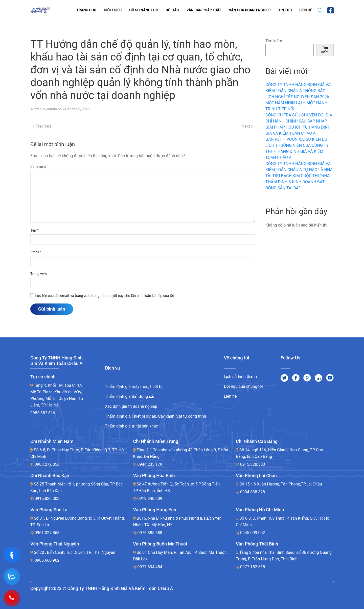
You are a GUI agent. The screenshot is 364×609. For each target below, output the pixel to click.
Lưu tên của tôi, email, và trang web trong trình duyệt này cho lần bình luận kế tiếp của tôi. (103, 296)
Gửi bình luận (52, 309)
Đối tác (172, 10)
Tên (34, 230)
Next (247, 126)
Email (36, 252)
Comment (38, 167)
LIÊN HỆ (306, 10)
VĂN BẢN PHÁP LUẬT (204, 10)
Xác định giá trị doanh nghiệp (131, 406)
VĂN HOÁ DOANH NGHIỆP (250, 10)
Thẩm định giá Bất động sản (130, 397)
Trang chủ (86, 10)
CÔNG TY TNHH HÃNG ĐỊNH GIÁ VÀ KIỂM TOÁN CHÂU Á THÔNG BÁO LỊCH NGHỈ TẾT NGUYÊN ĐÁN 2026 (298, 91)
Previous (42, 126)
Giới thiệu (113, 10)
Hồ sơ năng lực (144, 10)
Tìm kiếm (274, 41)
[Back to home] (40, 10)
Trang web (39, 274)
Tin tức (285, 10)
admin (52, 109)
